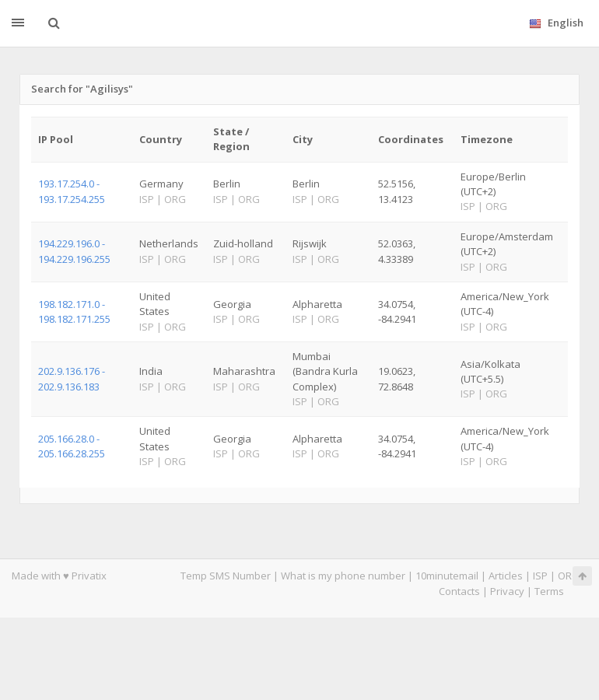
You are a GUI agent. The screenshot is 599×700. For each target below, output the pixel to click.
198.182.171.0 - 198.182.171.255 (74, 311)
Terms (549, 591)
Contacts (459, 591)
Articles (506, 576)
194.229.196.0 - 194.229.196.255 (74, 251)
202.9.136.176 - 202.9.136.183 (72, 378)
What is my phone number (343, 576)
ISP (540, 576)
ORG (569, 576)
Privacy (507, 591)
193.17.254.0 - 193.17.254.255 (72, 191)
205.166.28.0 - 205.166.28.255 (72, 446)
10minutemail (447, 576)
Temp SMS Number (226, 576)
